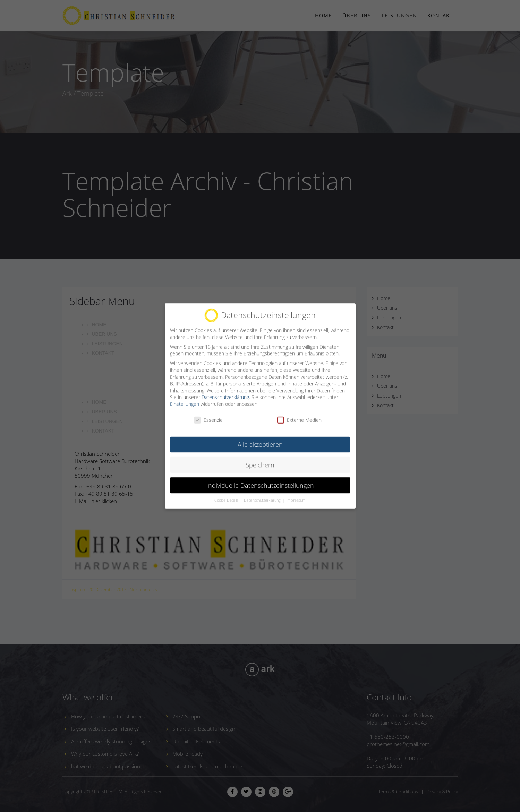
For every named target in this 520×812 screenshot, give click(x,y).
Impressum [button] (296, 494)
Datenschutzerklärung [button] (263, 494)
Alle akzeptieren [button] (260, 438)
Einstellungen (185, 398)
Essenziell (209, 414)
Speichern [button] (260, 459)
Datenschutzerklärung (225, 391)
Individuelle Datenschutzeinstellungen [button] (260, 479)
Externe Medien (299, 414)
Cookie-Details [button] (227, 494)
